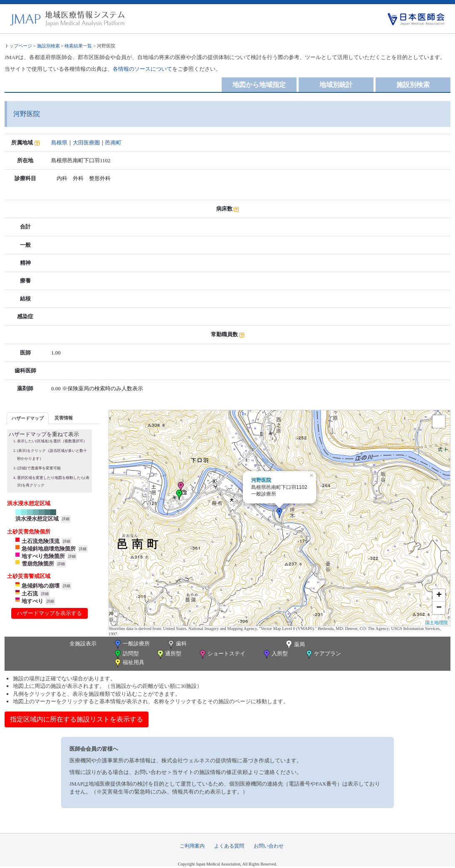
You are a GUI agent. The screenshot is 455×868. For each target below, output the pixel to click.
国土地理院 (436, 622)
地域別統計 (336, 85)
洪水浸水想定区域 (37, 519)
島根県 (59, 143)
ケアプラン (323, 654)
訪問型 (126, 654)
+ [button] (439, 595)
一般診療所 (131, 644)
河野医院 (261, 480)
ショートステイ (222, 654)
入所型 (275, 654)
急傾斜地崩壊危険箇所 (49, 549)
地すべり (32, 601)
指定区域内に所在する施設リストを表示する (77, 719)
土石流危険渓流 (41, 541)
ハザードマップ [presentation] (28, 418)
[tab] (28, 418)
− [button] (439, 608)
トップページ (18, 46)
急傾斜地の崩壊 (41, 586)
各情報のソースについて (142, 69)
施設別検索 (48, 46)
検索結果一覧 (78, 46)
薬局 (294, 645)
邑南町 (113, 143)
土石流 (30, 594)
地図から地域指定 (259, 85)
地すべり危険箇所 (43, 556)
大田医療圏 (86, 143)
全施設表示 (83, 644)
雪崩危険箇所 (38, 564)
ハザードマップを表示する (49, 613)
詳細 (66, 519)
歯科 (177, 644)
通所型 (168, 654)
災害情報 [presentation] (64, 418)
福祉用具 (129, 663)
